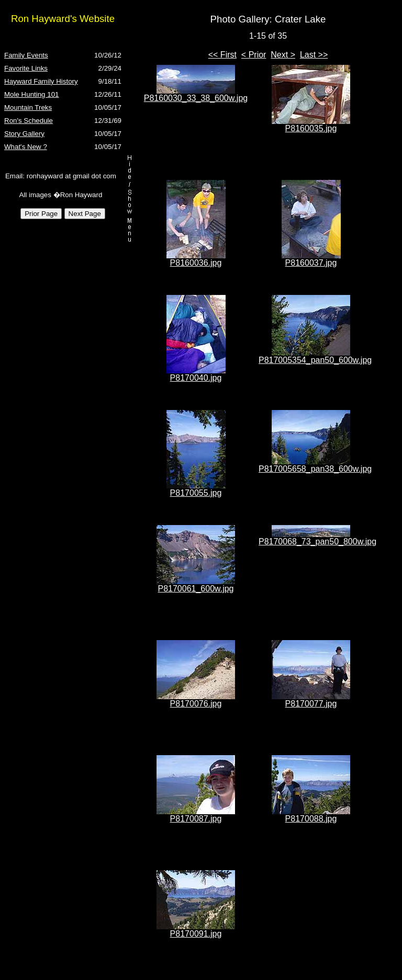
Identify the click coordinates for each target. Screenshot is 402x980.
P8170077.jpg (311, 704)
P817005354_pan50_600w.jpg (315, 360)
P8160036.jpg (196, 263)
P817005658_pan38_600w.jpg (315, 469)
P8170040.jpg (196, 378)
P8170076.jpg (196, 704)
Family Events (26, 55)
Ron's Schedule (29, 121)
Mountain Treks (28, 107)
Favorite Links (26, 68)
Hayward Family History (41, 81)
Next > (283, 55)
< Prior (254, 55)
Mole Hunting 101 (31, 94)
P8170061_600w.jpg (196, 589)
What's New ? (26, 147)
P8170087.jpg (196, 819)
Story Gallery (24, 134)
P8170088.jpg (311, 819)
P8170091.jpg (196, 934)
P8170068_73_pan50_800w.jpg (317, 542)
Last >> (314, 55)
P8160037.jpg (311, 263)
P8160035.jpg (311, 128)
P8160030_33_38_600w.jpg (196, 98)
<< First (222, 55)
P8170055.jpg (196, 493)
